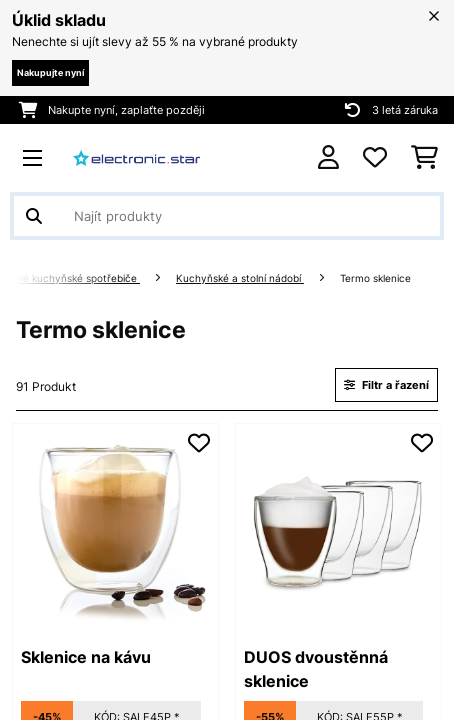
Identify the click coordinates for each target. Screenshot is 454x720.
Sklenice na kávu (86, 657)
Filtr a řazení (386, 385)
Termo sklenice (377, 278)
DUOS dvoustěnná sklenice (316, 669)
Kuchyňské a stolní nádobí (240, 278)
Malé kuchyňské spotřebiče (73, 278)
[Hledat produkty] (227, 216)
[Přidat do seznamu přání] (199, 443)
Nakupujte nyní (50, 72)
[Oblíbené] (375, 158)
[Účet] (328, 157)
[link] (115, 526)
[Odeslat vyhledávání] (34, 216)
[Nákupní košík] (424, 158)
